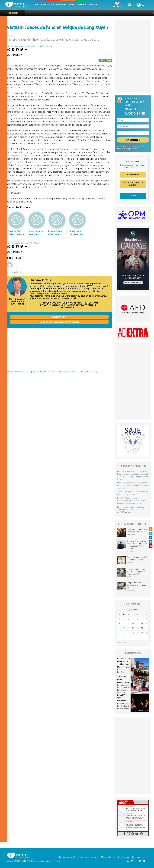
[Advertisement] (59, 348)
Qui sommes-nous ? (67, 857)
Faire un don (92, 5)
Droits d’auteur (124, 857)
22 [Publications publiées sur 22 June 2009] (120, 633)
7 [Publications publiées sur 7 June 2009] (146, 619)
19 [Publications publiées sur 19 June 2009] (137, 628)
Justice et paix (45, 46)
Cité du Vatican (54, 5)
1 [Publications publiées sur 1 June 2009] (120, 619)
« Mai (119, 643)
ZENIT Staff (31, 46)
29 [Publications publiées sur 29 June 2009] (120, 637)
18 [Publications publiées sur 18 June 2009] (133, 628)
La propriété (82, 857)
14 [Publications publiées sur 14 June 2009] (146, 624)
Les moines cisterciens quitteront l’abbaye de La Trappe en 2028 (136, 572)
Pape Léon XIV (40, 5)
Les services (94, 857)
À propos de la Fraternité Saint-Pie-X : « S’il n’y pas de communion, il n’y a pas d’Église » (137, 545)
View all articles (14, 272)
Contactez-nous (138, 857)
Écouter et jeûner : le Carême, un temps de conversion (138, 558)
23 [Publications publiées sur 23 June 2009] (124, 633)
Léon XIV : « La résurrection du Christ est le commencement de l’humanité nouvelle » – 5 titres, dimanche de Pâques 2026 (133, 474)
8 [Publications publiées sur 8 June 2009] (120, 624)
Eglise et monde (68, 5)
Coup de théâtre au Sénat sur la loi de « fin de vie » (136, 585)
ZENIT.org (36, 66)
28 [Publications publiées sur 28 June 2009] (146, 633)
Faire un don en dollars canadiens (59, 322)
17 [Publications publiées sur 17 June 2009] (128, 628)
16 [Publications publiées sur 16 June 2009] (124, 628)
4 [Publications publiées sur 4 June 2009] (133, 619)
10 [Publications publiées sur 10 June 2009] (128, 624)
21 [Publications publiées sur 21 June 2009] (146, 628)
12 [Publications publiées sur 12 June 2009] (137, 624)
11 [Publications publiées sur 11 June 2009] (133, 624)
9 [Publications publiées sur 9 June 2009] (124, 624)
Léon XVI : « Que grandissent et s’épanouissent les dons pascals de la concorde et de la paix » (132, 501)
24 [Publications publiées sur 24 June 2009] (128, 633)
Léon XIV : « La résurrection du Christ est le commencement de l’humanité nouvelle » (133, 485)
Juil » (124, 643)
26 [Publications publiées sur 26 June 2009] (137, 633)
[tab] (125, 802)
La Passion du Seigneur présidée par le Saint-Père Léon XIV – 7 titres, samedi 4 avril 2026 (132, 510)
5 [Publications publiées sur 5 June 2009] (137, 619)
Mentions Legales (109, 857)
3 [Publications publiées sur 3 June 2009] (128, 619)
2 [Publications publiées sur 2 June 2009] (124, 619)
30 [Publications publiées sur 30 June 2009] (124, 637)
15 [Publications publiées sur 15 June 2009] (120, 628)
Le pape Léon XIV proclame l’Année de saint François (137, 531)
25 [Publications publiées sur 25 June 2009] (133, 633)
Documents (81, 5)
